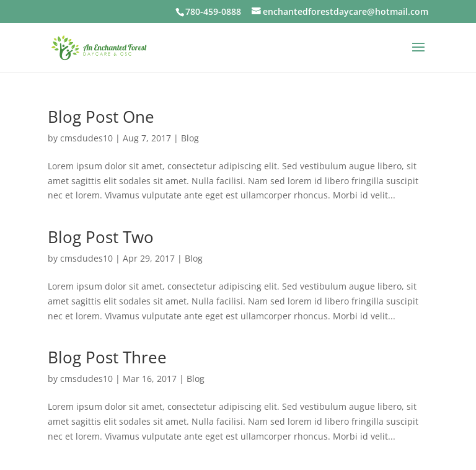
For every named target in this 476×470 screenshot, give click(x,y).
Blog (190, 138)
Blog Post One (101, 117)
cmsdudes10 (86, 138)
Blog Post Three (107, 357)
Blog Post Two (101, 237)
